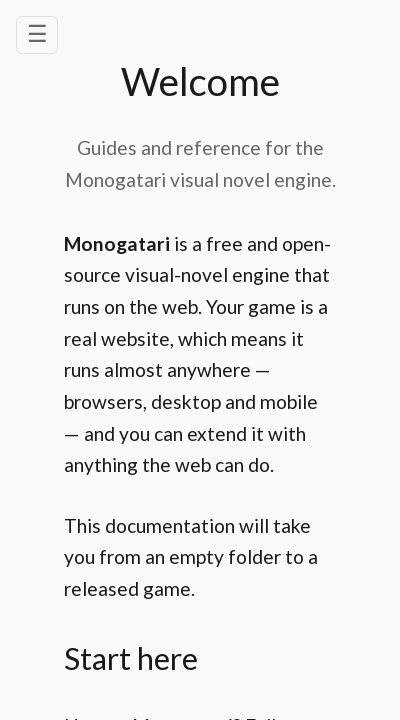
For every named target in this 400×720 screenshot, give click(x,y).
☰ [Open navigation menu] (37, 34)
